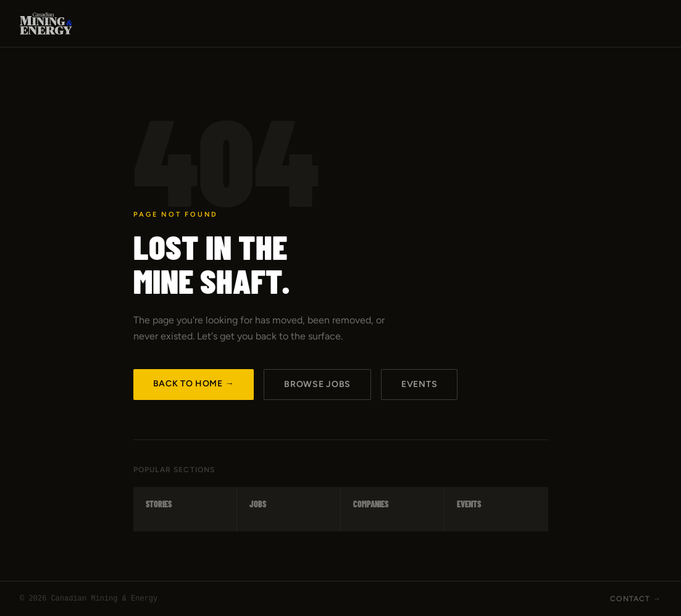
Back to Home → (194, 384)
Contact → (636, 599)
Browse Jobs (317, 384)
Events (419, 384)
